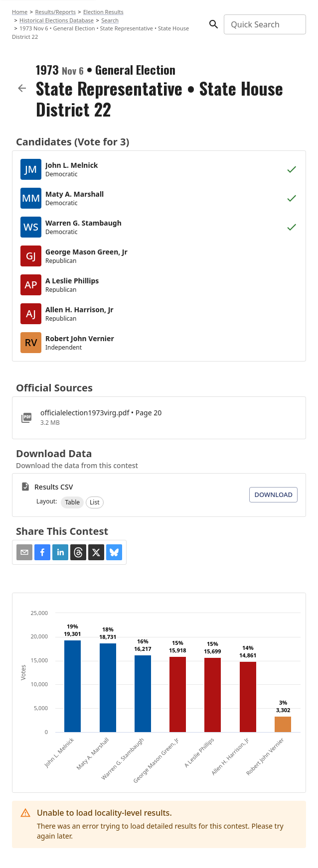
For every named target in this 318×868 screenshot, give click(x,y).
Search (110, 20)
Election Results (103, 12)
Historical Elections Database (57, 20)
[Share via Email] (24, 552)
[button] (72, 502)
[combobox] (264, 24)
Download (273, 495)
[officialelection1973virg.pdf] (159, 418)
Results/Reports (55, 12)
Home (20, 12)
